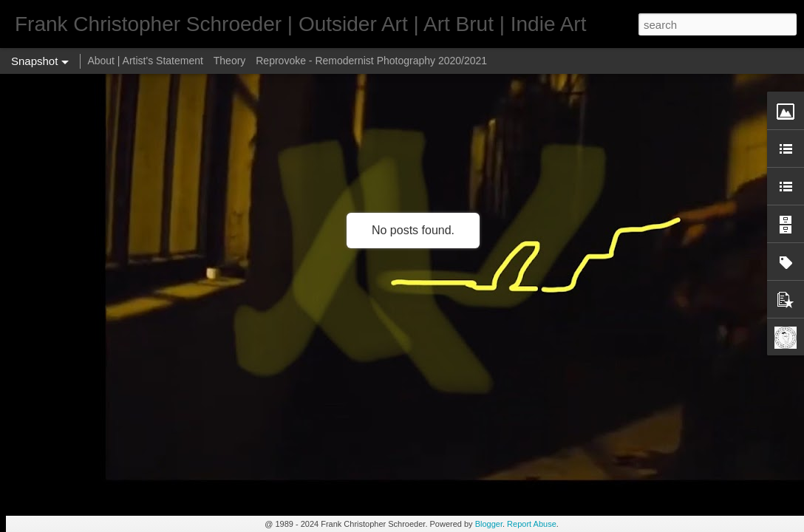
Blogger (489, 524)
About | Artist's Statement (145, 61)
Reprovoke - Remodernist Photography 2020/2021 (371, 61)
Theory (230, 61)
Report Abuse (532, 524)
